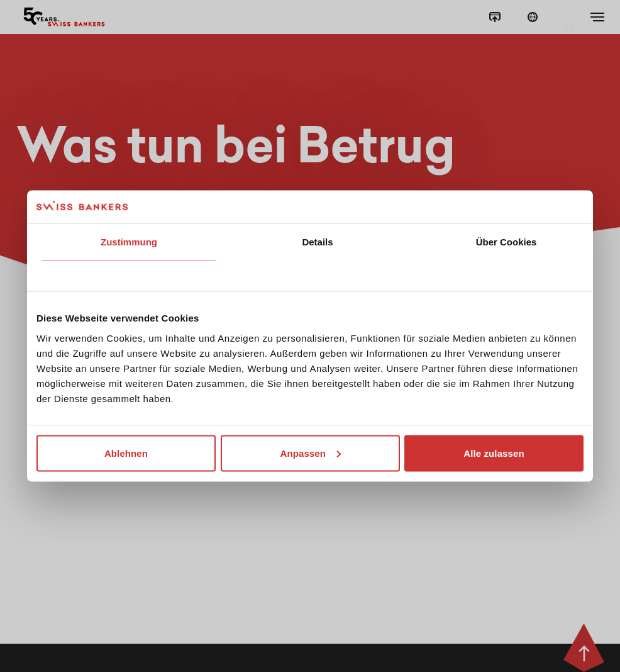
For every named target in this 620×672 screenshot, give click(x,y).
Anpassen (311, 453)
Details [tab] (317, 242)
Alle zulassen (494, 453)
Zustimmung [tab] (129, 242)
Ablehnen (126, 453)
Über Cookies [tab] (507, 242)
